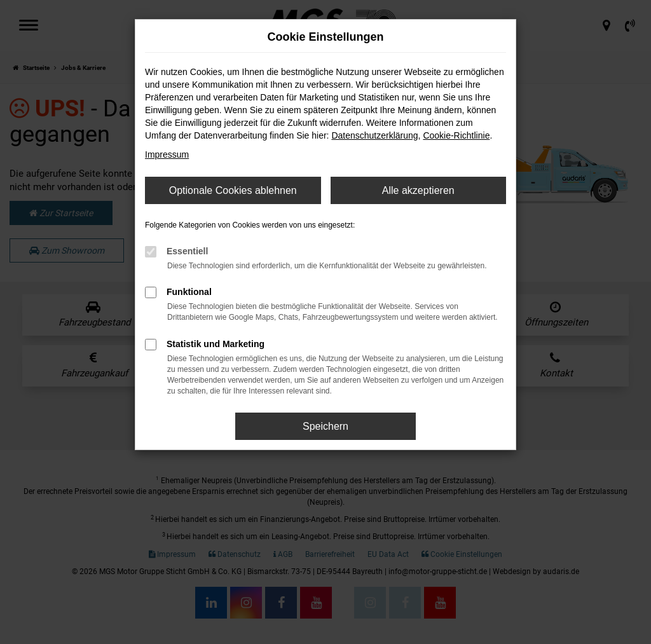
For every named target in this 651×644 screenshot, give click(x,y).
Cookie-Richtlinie (456, 135)
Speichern (325, 426)
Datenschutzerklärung (374, 135)
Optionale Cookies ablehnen (233, 190)
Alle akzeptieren (418, 190)
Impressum (167, 154)
